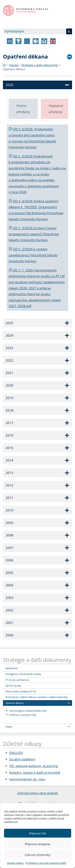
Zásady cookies (15, 863)
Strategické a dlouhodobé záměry (23, 674)
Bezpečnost (12, 668)
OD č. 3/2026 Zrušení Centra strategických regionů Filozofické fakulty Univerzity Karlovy (34, 234)
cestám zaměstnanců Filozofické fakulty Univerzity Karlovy (33, 255)
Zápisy (9, 727)
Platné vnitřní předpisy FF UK (21, 691)
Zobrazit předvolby (37, 855)
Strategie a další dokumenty (40, 65)
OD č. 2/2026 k (22, 249)
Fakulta (14, 65)
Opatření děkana (14, 69)
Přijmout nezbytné (37, 844)
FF (4, 65)
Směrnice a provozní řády (23, 715)
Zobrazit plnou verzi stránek (38, 793)
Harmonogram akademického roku (28, 711)
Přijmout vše (37, 833)
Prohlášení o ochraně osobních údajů (46, 863)
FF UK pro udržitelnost (17, 680)
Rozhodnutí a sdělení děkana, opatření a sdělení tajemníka (37, 697)
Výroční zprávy (13, 686)
